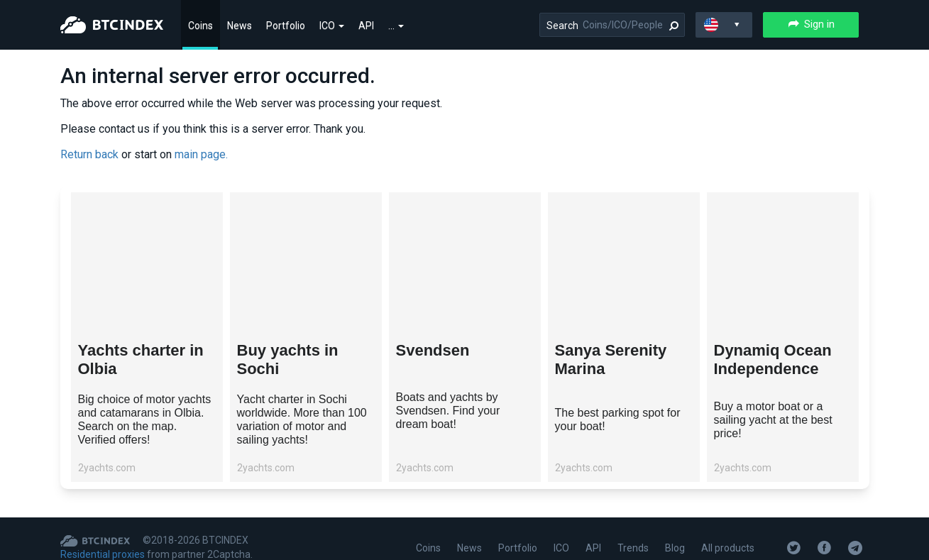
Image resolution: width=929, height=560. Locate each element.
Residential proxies (103, 554)
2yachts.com (107, 468)
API (366, 26)
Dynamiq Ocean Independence (773, 359)
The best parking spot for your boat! (618, 419)
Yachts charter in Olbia (141, 359)
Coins (200, 26)
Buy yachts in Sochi (288, 359)
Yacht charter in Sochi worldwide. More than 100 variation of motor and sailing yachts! (302, 419)
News (240, 26)
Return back (89, 154)
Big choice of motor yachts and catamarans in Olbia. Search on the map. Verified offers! (145, 419)
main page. (201, 154)
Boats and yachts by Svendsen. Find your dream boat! (448, 411)
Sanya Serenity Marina (611, 359)
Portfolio (286, 26)
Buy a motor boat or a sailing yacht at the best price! (773, 420)
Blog (675, 548)
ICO (332, 26)
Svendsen (433, 350)
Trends (633, 548)
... (396, 26)
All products (728, 548)
